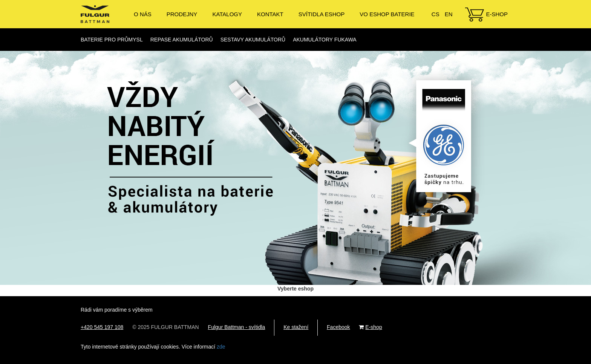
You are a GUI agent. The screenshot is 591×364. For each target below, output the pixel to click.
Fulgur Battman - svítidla (237, 327)
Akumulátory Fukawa (325, 40)
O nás (143, 14)
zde (221, 347)
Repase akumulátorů (182, 40)
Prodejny (182, 14)
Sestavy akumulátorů (253, 40)
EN (449, 14)
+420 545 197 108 (102, 327)
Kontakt (270, 14)
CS (436, 14)
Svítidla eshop (322, 14)
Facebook (338, 327)
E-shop (497, 14)
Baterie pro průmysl (112, 40)
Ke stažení (296, 327)
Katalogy (227, 14)
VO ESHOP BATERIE (387, 14)
